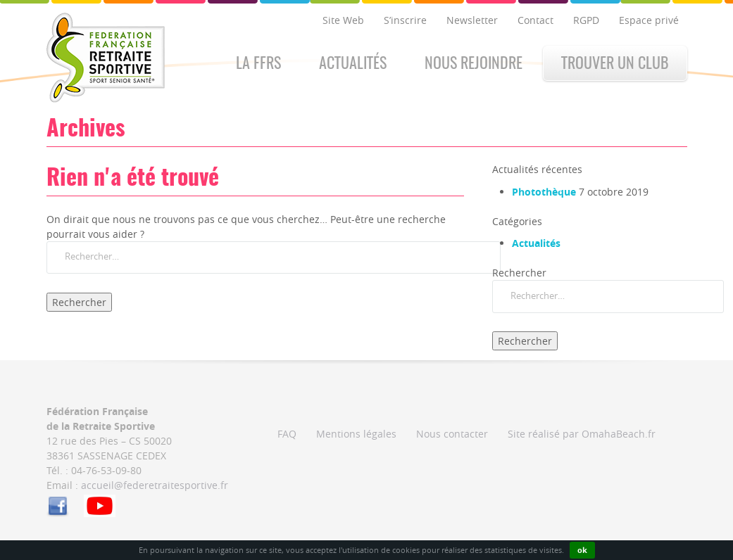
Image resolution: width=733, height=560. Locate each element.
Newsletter (472, 20)
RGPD (586, 20)
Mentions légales (356, 434)
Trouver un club (615, 64)
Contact (535, 20)
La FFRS (258, 64)
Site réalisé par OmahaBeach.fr (582, 434)
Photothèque (544, 192)
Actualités (353, 64)
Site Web (343, 20)
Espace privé (649, 20)
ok (582, 550)
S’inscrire (405, 20)
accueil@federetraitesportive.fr (155, 485)
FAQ (287, 434)
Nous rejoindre (474, 64)
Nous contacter (452, 434)
